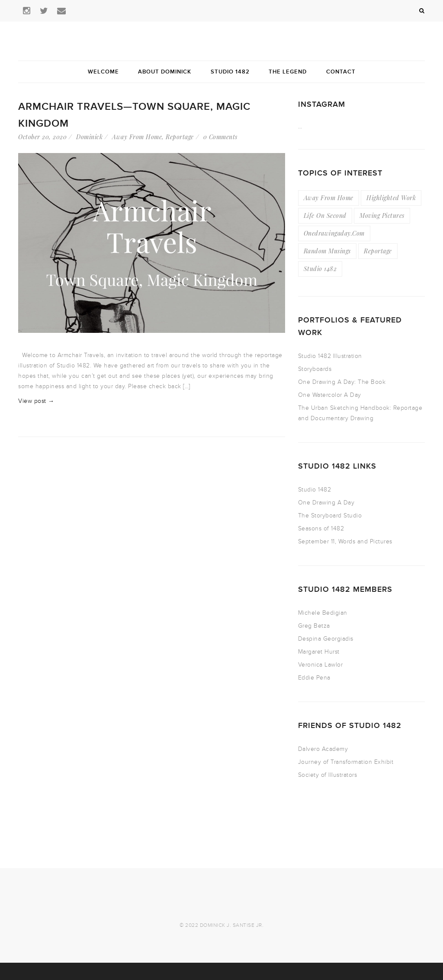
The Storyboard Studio (330, 516)
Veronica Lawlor (321, 665)
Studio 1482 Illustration (330, 356)
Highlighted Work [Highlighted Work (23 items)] (391, 198)
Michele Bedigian (323, 613)
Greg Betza (314, 626)
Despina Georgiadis (326, 639)
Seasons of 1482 (321, 528)
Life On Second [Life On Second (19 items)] (325, 215)
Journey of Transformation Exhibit (346, 762)
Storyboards (315, 369)
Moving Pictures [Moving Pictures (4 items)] (382, 215)
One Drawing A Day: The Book (342, 382)
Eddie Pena (314, 678)
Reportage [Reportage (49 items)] (378, 251)
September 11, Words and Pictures (345, 541)
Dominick (89, 137)
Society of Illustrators (328, 775)
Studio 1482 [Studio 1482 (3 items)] (320, 269)
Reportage (180, 137)
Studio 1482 (315, 490)
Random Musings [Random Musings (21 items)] (327, 251)
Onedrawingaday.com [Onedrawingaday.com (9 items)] (334, 233)
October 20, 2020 (42, 137)
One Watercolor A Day (330, 395)
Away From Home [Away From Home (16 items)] (329, 198)
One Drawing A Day (326, 503)
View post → (36, 401)
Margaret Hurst (319, 652)
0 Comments (220, 137)
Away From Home (137, 137)
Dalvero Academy (323, 749)
